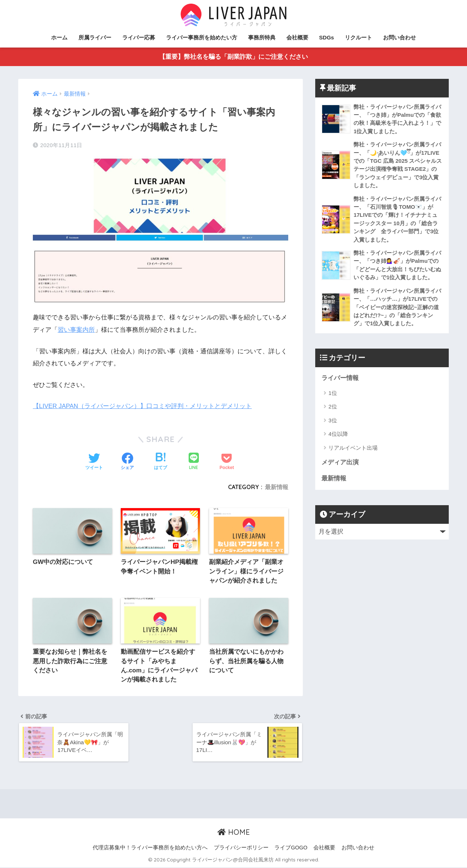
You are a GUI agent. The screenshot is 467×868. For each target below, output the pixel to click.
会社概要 (297, 37)
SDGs (327, 37)
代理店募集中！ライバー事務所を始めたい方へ (150, 849)
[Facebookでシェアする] (127, 462)
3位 (333, 423)
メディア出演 (340, 465)
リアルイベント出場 (353, 450)
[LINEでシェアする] (194, 462)
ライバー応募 (139, 37)
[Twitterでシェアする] (94, 462)
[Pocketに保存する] (227, 462)
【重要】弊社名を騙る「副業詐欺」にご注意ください (233, 57)
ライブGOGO (291, 849)
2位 (333, 409)
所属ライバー (95, 37)
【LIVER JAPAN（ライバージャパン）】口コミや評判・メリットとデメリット (142, 406)
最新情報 (277, 487)
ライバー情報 (340, 380)
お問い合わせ (400, 37)
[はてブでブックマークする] (161, 462)
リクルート (358, 37)
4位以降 (338, 436)
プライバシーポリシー (241, 849)
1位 (333, 395)
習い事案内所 (76, 330)
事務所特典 (262, 37)
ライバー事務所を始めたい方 (202, 37)
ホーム (59, 37)
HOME (234, 833)
